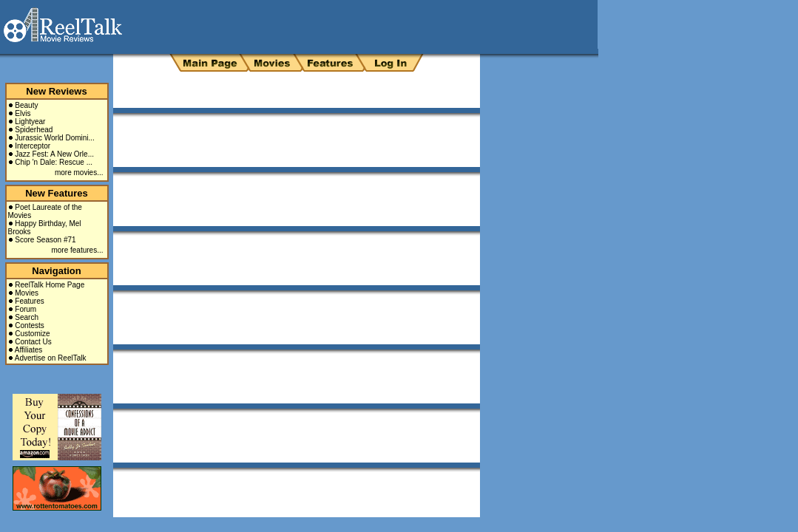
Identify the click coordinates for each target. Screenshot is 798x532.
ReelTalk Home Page (50, 285)
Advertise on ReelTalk (51, 358)
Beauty (26, 105)
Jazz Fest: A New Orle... (54, 154)
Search (27, 317)
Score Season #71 (45, 240)
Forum (26, 309)
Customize (32, 334)
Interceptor (33, 146)
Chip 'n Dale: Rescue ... (54, 162)
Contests (29, 325)
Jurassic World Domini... (55, 138)
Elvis (23, 113)
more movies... (79, 173)
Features (29, 301)
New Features (57, 193)
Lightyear (30, 122)
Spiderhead (34, 130)
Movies (27, 293)
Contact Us (33, 342)
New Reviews (56, 91)
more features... (77, 250)
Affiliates (29, 350)
